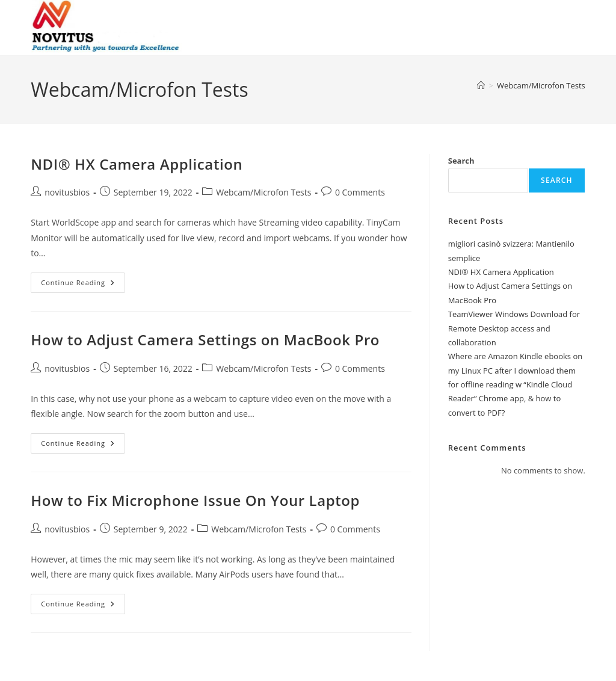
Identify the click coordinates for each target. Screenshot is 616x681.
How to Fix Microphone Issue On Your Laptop (195, 500)
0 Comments (360, 192)
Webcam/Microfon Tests (541, 85)
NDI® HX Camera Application (137, 164)
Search (461, 161)
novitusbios (67, 192)
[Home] (481, 85)
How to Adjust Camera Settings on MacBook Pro (205, 340)
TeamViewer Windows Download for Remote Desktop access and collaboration (514, 328)
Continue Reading (83, 285)
